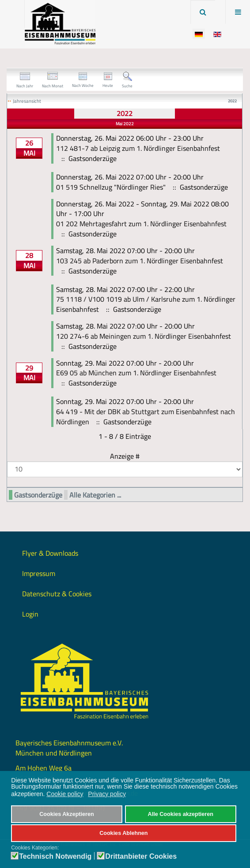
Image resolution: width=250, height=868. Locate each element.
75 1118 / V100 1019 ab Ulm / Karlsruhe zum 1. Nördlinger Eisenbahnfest (146, 304)
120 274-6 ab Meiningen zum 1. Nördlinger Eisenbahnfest (144, 336)
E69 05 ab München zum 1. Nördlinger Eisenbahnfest (136, 373)
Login (30, 614)
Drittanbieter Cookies (141, 857)
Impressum (39, 573)
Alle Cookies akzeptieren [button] (181, 814)
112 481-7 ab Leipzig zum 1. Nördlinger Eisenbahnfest (138, 148)
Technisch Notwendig (55, 857)
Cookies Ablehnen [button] (123, 833)
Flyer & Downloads (50, 553)
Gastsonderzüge (38, 495)
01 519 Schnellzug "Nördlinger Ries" (111, 187)
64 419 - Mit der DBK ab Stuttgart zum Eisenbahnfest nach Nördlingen (146, 417)
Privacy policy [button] (107, 794)
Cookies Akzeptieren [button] (66, 814)
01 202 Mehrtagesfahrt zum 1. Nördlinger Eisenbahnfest (141, 224)
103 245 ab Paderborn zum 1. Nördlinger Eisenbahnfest (140, 261)
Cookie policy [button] (65, 794)
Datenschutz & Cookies (57, 594)
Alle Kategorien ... (95, 495)
